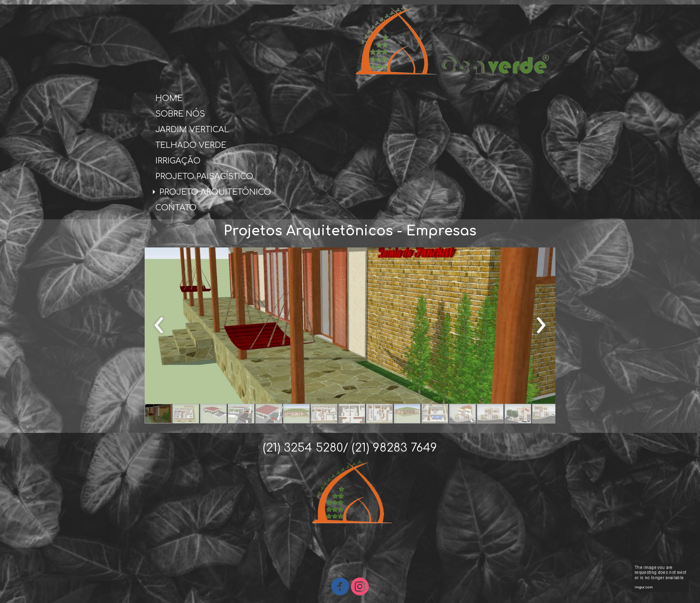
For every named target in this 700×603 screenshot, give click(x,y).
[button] (158, 414)
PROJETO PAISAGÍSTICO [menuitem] (204, 176)
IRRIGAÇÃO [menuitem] (178, 161)
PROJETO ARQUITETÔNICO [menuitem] (215, 192)
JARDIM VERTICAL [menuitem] (192, 130)
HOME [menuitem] (169, 98)
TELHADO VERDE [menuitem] (191, 145)
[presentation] (159, 326)
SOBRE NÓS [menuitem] (180, 114)
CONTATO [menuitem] (176, 208)
